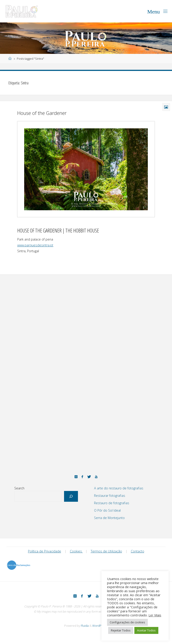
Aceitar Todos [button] (146, 630)
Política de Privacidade (45, 551)
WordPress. (100, 626)
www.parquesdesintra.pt (35, 245)
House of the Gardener (42, 113)
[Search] (71, 496)
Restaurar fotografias (110, 496)
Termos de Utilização (106, 551)
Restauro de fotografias (112, 503)
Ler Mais (155, 615)
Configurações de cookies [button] (127, 622)
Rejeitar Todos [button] (121, 630)
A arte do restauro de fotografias (119, 488)
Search (19, 488)
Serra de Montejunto (109, 518)
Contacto (138, 551)
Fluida (84, 626)
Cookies (76, 551)
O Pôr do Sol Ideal (107, 510)
